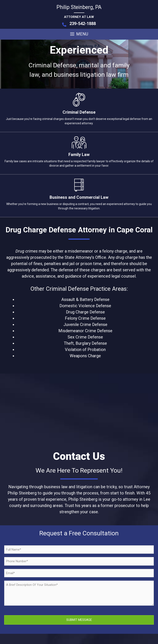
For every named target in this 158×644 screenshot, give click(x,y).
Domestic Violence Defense (85, 306)
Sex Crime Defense (85, 337)
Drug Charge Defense (85, 312)
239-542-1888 (83, 24)
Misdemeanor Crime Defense (85, 331)
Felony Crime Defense (85, 318)
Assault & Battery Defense (85, 299)
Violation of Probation (85, 350)
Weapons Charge (85, 356)
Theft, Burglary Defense (85, 343)
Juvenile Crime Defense (85, 325)
